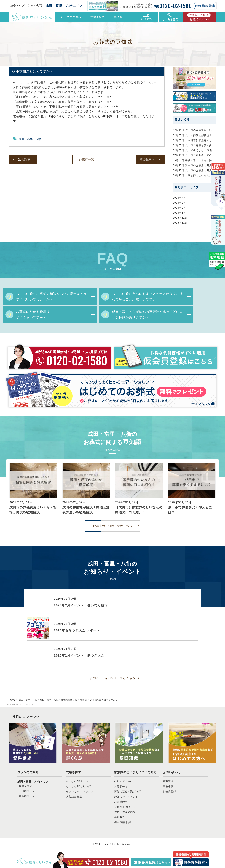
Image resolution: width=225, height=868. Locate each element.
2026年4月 (179, 198)
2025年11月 (180, 223)
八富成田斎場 (74, 797)
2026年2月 (179, 208)
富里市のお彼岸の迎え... (194, 165)
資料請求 (168, 781)
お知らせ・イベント (126, 797)
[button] (10, 490)
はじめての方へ (71, 17)
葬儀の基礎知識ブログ (128, 792)
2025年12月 (180, 218)
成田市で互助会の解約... (194, 155)
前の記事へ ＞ (150, 159)
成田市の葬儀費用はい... (194, 130)
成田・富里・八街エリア (64, 6)
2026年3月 (179, 203)
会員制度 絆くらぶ (125, 807)
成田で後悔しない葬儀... (194, 150)
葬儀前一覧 (86, 159)
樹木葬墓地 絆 (123, 822)
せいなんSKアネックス (80, 792)
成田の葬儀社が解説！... (194, 135)
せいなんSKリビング (78, 786)
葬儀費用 (120, 17)
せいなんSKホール (77, 781)
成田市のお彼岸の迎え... (194, 170)
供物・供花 (35, 5)
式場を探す (73, 772)
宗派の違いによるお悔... (194, 160)
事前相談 (168, 786)
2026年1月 (179, 213)
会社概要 (120, 817)
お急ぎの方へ (199, 17)
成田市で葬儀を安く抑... (194, 145)
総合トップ (17, 5)
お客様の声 (121, 802)
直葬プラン (26, 786)
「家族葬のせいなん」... (194, 175)
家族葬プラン (27, 796)
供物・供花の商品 (125, 812)
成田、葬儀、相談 (30, 139)
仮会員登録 (169, 792)
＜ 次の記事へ (23, 159)
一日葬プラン (27, 791)
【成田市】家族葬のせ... (194, 140)
